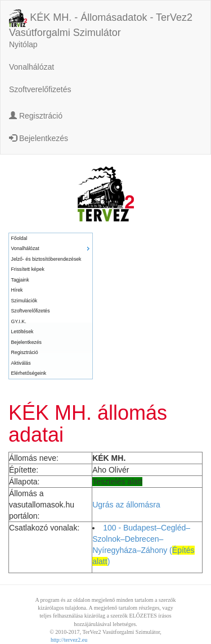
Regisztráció (36, 116)
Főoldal (19, 238)
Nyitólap (23, 44)
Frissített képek (28, 269)
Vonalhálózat (32, 67)
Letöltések (23, 332)
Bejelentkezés (39, 138)
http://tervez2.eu (69, 640)
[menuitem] (51, 239)
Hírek (17, 290)
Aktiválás (21, 363)
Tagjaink (20, 280)
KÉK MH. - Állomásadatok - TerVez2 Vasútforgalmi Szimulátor (101, 19)
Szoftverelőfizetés (40, 89)
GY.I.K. (19, 321)
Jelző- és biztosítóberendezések (46, 259)
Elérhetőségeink (29, 373)
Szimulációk (24, 301)
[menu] (51, 306)
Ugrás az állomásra (126, 505)
